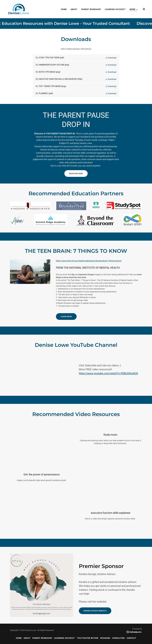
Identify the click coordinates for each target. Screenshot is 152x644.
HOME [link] (64, 9)
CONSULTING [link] (118, 638)
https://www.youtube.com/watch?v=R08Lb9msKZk (108, 373)
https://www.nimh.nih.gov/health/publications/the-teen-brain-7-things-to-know (89, 261)
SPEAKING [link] (105, 638)
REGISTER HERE (76, 174)
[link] (19, 9)
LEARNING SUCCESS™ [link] (115, 9)
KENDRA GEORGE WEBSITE (95, 611)
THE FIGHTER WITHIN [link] (88, 638)
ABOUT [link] (74, 9)
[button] (134, 9)
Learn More (66, 317)
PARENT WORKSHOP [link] (91, 9)
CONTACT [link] (131, 638)
